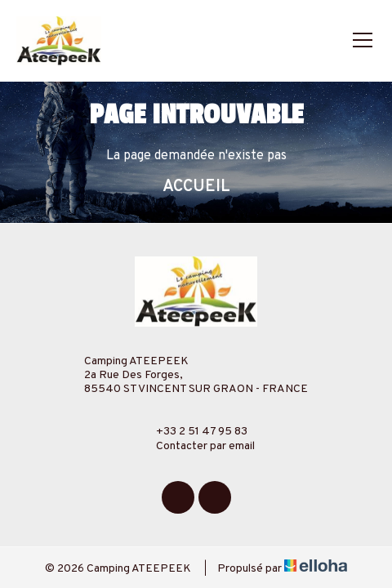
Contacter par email (196, 446)
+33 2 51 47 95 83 (192, 431)
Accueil (196, 187)
